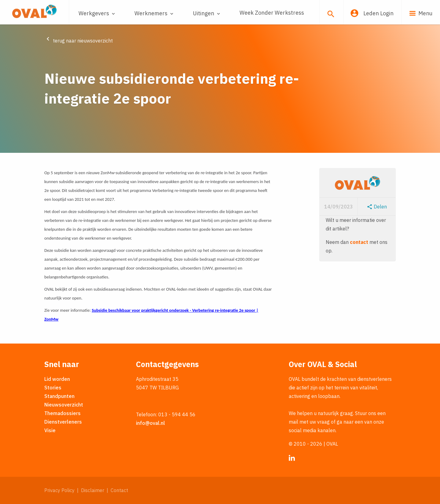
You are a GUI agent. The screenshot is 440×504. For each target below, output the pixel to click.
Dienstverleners (63, 422)
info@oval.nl (150, 423)
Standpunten (59, 396)
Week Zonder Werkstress (272, 13)
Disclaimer (93, 490)
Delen (377, 207)
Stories (53, 388)
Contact (119, 490)
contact (359, 242)
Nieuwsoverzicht (64, 405)
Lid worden (57, 379)
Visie (50, 430)
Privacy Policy (59, 490)
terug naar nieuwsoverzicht (79, 41)
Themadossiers (62, 413)
